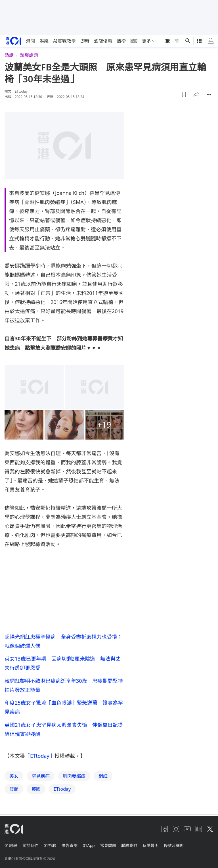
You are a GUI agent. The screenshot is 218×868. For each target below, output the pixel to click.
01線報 (11, 847)
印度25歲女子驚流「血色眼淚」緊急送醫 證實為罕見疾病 (64, 709)
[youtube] (187, 832)
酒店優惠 (103, 41)
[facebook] (165, 832)
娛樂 (44, 41)
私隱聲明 (161, 847)
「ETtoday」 (40, 759)
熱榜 (121, 41)
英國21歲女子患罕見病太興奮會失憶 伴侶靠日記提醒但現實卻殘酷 (64, 732)
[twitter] (210, 832)
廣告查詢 (74, 847)
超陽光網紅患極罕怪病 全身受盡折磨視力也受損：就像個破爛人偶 (63, 641)
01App (95, 847)
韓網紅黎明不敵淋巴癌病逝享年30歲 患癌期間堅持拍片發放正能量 (64, 687)
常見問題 (115, 847)
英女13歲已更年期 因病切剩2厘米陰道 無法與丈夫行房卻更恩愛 (63, 664)
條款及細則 (185, 847)
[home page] (13, 41)
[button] (184, 94)
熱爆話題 (29, 55)
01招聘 (53, 847)
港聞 (30, 41)
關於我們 (32, 847)
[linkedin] (199, 832)
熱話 (9, 55)
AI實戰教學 (64, 41)
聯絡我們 (138, 847)
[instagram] (176, 832)
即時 (85, 41)
